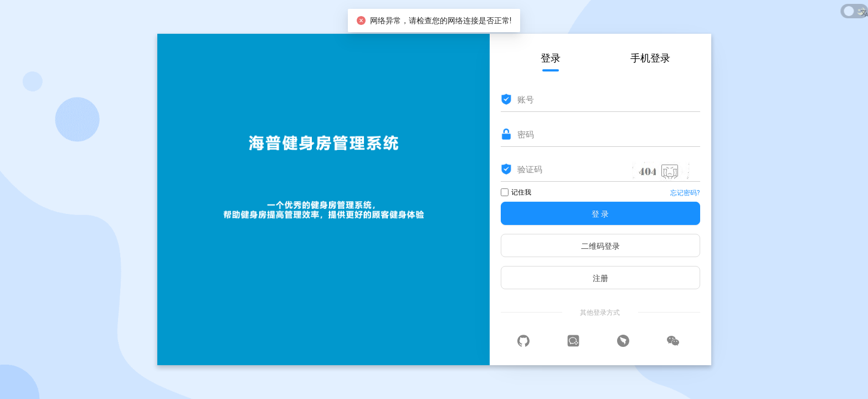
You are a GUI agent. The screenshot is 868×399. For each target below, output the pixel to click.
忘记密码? (685, 193)
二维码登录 (600, 246)
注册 (600, 278)
